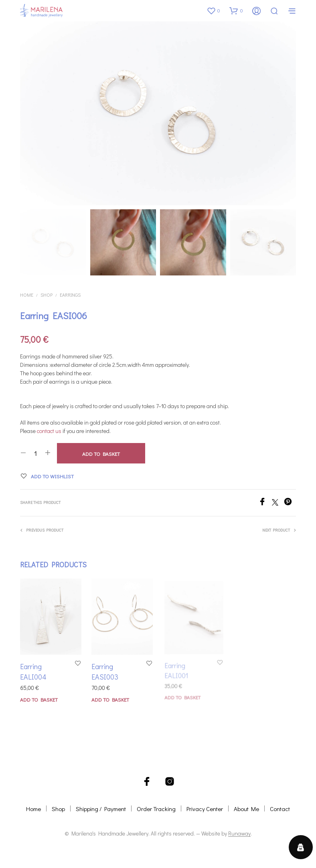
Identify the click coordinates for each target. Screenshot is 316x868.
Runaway (239, 834)
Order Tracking (156, 809)
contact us (49, 431)
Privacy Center (205, 809)
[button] (213, 10)
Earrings (70, 295)
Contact (280, 809)
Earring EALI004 (33, 671)
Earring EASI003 (106, 670)
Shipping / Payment (101, 809)
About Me (246, 809)
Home (27, 295)
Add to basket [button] (39, 699)
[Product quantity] (35, 453)
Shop (47, 295)
